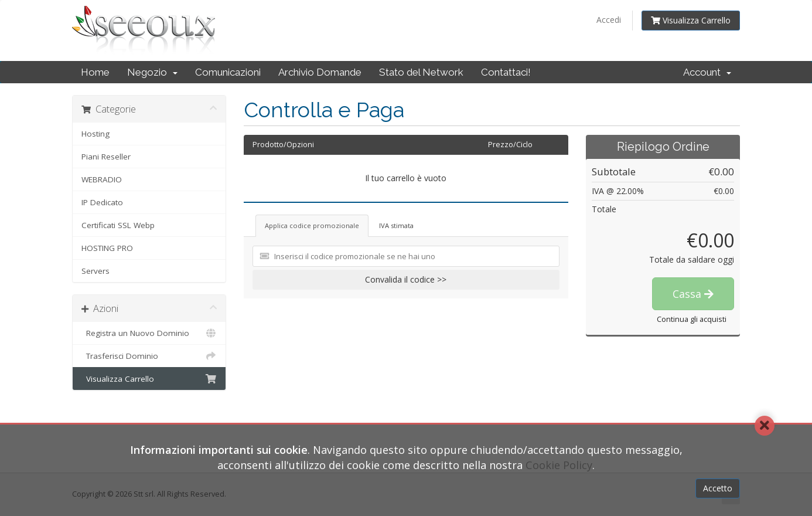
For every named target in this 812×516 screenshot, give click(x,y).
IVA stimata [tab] (396, 225)
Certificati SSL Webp (118, 225)
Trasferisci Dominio (149, 356)
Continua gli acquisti (692, 319)
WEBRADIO (102, 179)
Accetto (718, 488)
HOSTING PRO (107, 248)
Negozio (152, 72)
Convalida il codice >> (406, 279)
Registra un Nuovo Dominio (149, 333)
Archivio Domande (320, 72)
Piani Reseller (106, 157)
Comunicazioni (228, 72)
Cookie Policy (559, 465)
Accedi (609, 20)
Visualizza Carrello (691, 20)
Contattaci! (506, 72)
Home (95, 72)
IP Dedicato (102, 202)
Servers (95, 271)
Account (707, 72)
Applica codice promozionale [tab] (312, 225)
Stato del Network (421, 72)
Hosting (95, 134)
